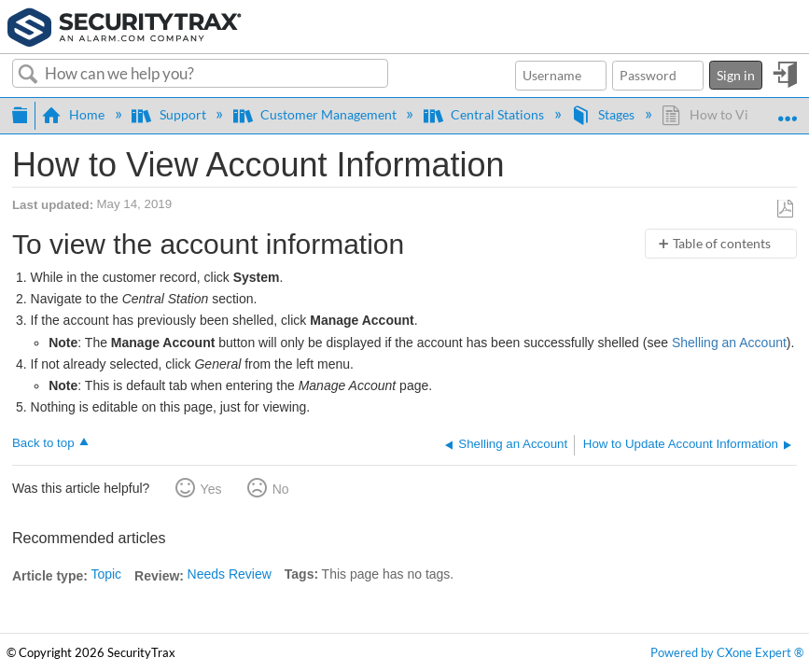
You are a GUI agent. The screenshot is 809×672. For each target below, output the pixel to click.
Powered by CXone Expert (727, 653)
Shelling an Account (729, 343)
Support (170, 114)
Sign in (736, 75)
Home (75, 114)
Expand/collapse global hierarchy (20, 113)
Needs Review (230, 574)
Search (28, 75)
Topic (106, 574)
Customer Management (316, 114)
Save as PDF (785, 210)
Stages (604, 114)
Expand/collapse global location (787, 110)
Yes (211, 489)
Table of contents (722, 243)
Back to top (43, 443)
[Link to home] (125, 25)
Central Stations (485, 114)
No (281, 489)
